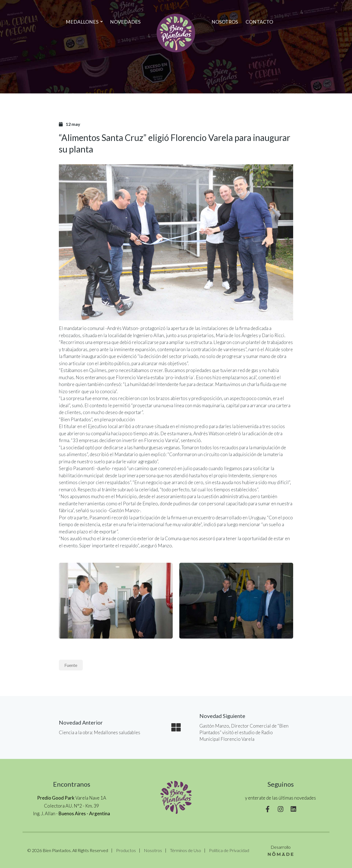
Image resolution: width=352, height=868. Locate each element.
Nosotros (225, 22)
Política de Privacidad (229, 850)
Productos (126, 850)
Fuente (71, 665)
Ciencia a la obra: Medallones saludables (100, 732)
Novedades (125, 22)
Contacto (259, 22)
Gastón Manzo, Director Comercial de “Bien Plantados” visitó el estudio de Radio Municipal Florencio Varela (244, 732)
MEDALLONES (84, 22)
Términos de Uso (185, 850)
